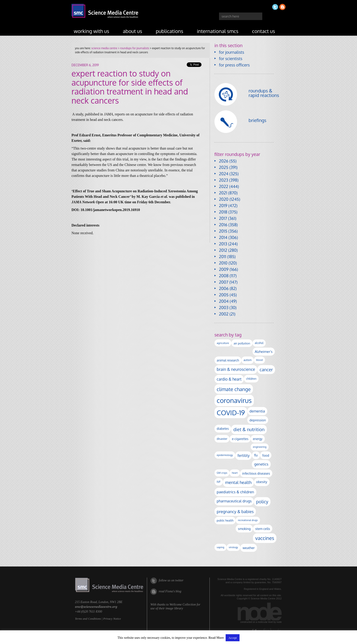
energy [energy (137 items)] (258, 439)
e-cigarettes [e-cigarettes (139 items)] (240, 439)
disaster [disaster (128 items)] (222, 439)
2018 (223, 212)
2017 (223, 218)
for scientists (231, 59)
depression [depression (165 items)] (258, 420)
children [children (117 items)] (251, 379)
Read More (216, 638)
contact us (264, 31)
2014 (223, 237)
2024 (224, 174)
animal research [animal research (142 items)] (228, 360)
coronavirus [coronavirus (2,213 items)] (234, 400)
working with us (92, 31)
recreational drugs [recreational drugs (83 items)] (248, 520)
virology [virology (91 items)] (233, 547)
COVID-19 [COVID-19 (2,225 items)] (231, 413)
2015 (223, 231)
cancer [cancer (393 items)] (266, 370)
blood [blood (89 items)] (259, 360)
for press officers (234, 65)
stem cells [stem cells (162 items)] (263, 529)
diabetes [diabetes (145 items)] (223, 429)
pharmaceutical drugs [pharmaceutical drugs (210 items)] (234, 501)
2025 (224, 167)
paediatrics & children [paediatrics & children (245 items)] (235, 492)
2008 (224, 276)
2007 (224, 282)
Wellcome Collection (183, 605)
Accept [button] (233, 638)
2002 (224, 314)
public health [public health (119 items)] (225, 520)
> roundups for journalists (133, 48)
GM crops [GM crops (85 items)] (222, 473)
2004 (224, 301)
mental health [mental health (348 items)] (238, 482)
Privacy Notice (112, 619)
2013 (223, 244)
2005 (224, 295)
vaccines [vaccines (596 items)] (265, 538)
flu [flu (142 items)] (256, 455)
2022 (224, 186)
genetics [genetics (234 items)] (261, 464)
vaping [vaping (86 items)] (221, 547)
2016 (223, 225)
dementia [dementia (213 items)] (257, 411)
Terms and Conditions (88, 619)
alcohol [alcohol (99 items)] (259, 343)
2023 (224, 180)
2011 (223, 257)
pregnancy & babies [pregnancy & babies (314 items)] (235, 511)
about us (133, 31)
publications (170, 31)
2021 (223, 193)
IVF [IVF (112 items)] (219, 482)
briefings (258, 120)
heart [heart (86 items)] (235, 473)
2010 (223, 263)
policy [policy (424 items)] (262, 502)
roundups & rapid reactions (264, 93)
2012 (223, 250)
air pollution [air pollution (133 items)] (242, 343)
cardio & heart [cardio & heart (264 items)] (229, 379)
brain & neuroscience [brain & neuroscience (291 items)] (236, 369)
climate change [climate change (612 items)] (234, 389)
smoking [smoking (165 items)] (244, 529)
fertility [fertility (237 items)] (244, 455)
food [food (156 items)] (266, 455)
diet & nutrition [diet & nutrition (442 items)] (249, 429)
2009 (224, 269)
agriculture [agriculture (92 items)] (223, 343)
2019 (223, 206)
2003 (224, 308)
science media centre (104, 48)
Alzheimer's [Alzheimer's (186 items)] (264, 351)
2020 (224, 199)
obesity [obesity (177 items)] (262, 482)
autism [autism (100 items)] (248, 360)
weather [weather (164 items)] (249, 548)
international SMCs (218, 31)
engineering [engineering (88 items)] (260, 447)
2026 (224, 161)
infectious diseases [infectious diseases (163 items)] (256, 473)
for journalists (232, 52)
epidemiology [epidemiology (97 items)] (225, 455)
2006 (224, 288)
